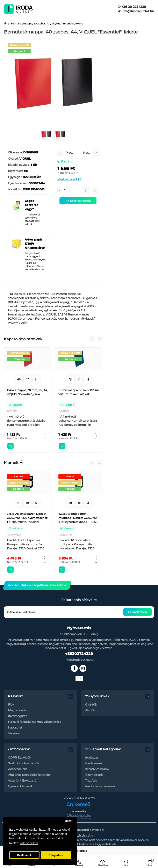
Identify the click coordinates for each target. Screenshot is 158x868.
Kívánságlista (18, 716)
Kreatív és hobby (97, 769)
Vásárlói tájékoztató (22, 781)
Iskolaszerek (94, 763)
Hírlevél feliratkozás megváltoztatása (35, 722)
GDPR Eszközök (19, 757)
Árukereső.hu (79, 811)
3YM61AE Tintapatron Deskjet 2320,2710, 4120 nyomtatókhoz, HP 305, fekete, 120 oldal (28, 518)
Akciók (90, 710)
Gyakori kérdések (20, 786)
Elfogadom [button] (56, 855)
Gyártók (91, 705)
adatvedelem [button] (29, 843)
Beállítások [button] (24, 855)
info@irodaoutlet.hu (136, 11)
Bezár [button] (69, 821)
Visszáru (14, 733)
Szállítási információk (23, 763)
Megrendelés (17, 710)
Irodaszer (92, 757)
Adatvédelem (18, 769)
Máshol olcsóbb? (69, 179)
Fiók (11, 705)
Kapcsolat (15, 728)
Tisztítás (91, 781)
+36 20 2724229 (132, 7)
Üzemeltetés (94, 775)
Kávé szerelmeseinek (100, 786)
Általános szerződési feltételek (30, 775)
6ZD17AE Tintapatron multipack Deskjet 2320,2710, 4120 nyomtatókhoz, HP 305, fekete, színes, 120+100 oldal (78, 518)
